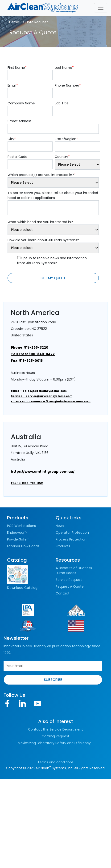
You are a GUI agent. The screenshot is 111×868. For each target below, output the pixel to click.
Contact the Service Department (55, 729)
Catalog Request (55, 736)
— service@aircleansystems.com (42, 396)
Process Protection (71, 539)
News (60, 526)
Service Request (69, 580)
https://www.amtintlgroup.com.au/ (43, 472)
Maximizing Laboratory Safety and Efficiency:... (56, 743)
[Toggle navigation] (101, 8)
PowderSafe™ (18, 539)
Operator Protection (72, 533)
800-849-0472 (33, 354)
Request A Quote (70, 586)
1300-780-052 (27, 483)
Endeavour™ (17, 533)
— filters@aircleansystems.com (51, 401)
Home (14, 22)
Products (63, 546)
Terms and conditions (55, 762)
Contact (63, 593)
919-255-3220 (30, 347)
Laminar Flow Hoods (23, 546)
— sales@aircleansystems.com (39, 391)
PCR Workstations (21, 526)
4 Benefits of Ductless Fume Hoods (74, 570)
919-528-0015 (27, 361)
